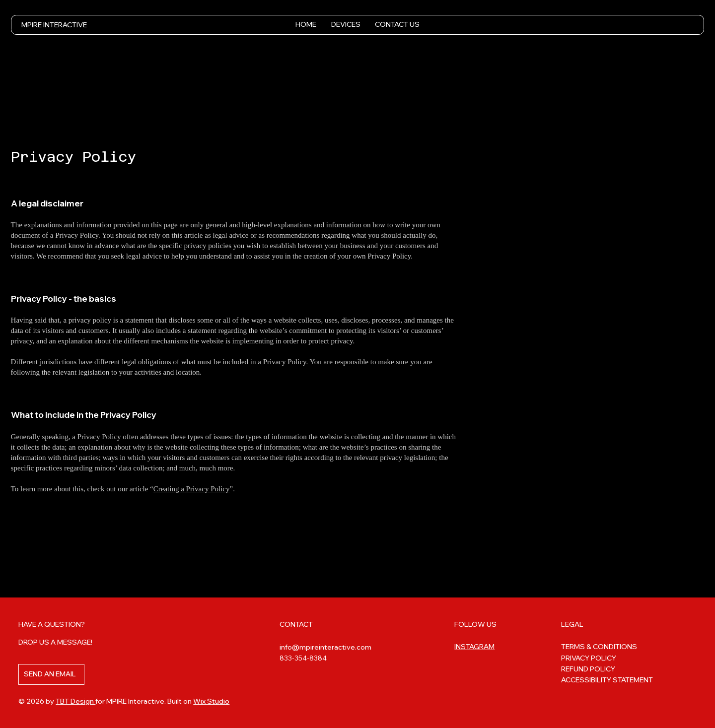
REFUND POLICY (588, 669)
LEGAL (572, 624)
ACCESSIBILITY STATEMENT (607, 680)
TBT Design (75, 701)
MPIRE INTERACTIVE (54, 25)
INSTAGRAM (474, 647)
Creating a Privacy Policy (192, 489)
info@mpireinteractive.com (325, 647)
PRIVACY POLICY (589, 658)
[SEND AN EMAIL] (51, 674)
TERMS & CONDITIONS (599, 647)
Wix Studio (211, 701)
